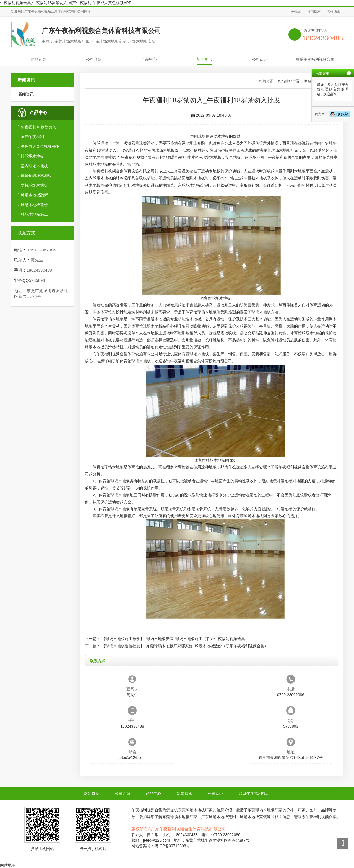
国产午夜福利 (32, 137)
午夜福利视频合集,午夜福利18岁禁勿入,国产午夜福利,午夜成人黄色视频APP (66, 3)
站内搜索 (314, 11)
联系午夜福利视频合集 (315, 59)
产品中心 (149, 59)
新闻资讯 (204, 59)
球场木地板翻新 (34, 195)
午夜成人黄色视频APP (40, 146)
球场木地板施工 (34, 214)
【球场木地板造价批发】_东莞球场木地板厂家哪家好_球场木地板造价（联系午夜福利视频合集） (185, 646)
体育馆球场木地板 (36, 176)
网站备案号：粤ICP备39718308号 (161, 846)
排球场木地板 (32, 156)
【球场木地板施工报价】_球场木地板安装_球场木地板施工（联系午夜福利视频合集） (175, 639)
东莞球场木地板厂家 (281, 150)
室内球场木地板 (34, 166)
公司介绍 (94, 59)
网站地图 (334, 11)
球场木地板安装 (265, 312)
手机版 (296, 11)
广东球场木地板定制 (191, 185)
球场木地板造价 (34, 205)
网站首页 (38, 59)
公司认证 (260, 59)
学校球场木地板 (34, 185)
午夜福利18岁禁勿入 (38, 127)
